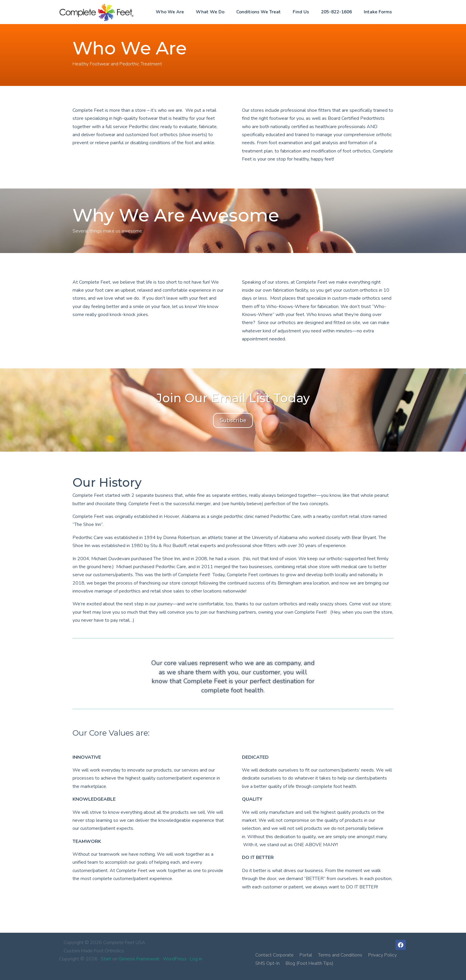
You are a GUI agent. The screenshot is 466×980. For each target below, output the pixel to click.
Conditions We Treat (259, 12)
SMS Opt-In (267, 963)
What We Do (210, 12)
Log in (196, 959)
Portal (306, 955)
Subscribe (233, 420)
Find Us (301, 12)
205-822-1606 (336, 12)
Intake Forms (378, 12)
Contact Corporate (274, 955)
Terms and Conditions (340, 955)
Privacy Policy (382, 955)
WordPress (175, 959)
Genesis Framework (139, 959)
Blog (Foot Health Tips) (310, 963)
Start (106, 959)
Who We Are (170, 12)
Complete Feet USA (96, 12)
